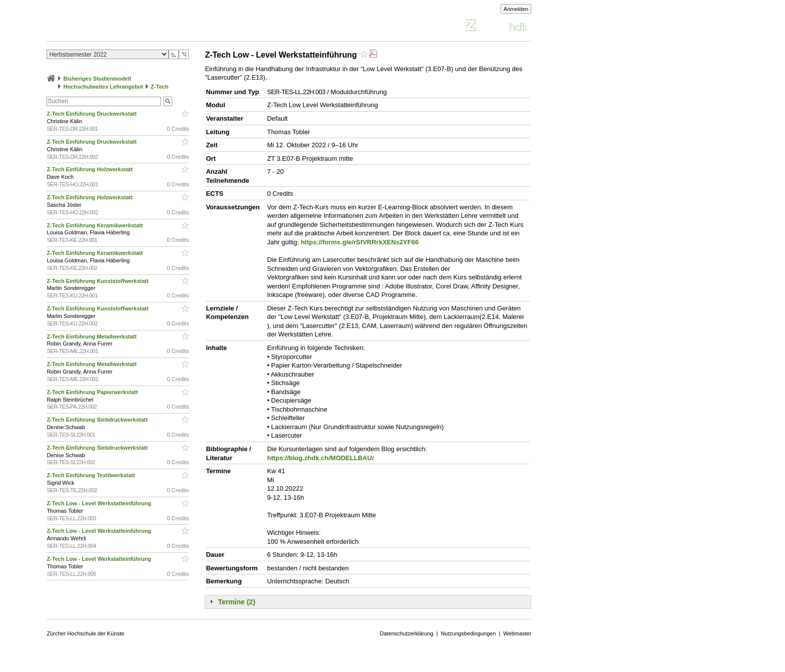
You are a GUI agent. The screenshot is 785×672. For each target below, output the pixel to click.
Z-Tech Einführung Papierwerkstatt (93, 392)
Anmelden (516, 9)
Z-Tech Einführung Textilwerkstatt (91, 475)
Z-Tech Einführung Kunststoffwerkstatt (98, 281)
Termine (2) (236, 602)
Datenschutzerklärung (407, 633)
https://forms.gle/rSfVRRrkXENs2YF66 (360, 242)
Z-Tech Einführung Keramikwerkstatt (95, 225)
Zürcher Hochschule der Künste (85, 633)
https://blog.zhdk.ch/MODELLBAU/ (320, 458)
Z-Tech (159, 87)
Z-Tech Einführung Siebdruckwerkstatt (98, 420)
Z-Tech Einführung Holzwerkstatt (90, 169)
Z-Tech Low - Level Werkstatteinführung (100, 503)
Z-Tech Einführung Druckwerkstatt (92, 114)
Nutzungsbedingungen (468, 633)
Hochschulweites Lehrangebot (103, 87)
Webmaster (517, 633)
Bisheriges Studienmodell (97, 79)
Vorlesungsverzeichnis (120, 27)
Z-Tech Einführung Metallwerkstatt (92, 337)
